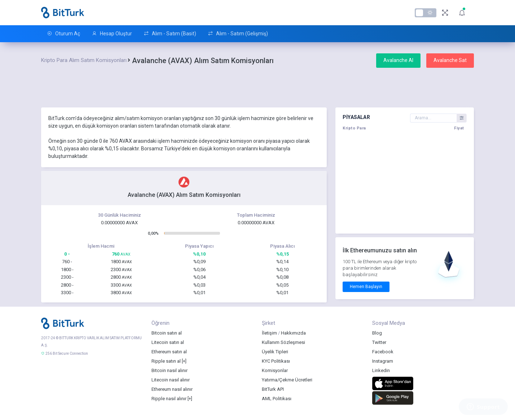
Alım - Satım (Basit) (170, 34)
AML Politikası (277, 399)
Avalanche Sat (450, 60)
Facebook (383, 352)
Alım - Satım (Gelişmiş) (238, 34)
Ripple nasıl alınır (169, 399)
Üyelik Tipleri (275, 352)
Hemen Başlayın (366, 287)
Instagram (383, 361)
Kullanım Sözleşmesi (283, 342)
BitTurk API (273, 389)
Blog (377, 333)
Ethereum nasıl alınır (172, 389)
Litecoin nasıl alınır (171, 380)
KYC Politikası (276, 361)
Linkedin (381, 370)
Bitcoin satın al (167, 333)
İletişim (269, 333)
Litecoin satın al (168, 342)
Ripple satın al (166, 361)
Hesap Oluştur (112, 34)
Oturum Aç (63, 34)
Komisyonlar (275, 370)
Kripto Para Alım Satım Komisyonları (84, 60)
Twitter (379, 342)
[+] (184, 361)
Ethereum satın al (169, 352)
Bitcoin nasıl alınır (170, 370)
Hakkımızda (293, 333)
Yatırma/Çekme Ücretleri (287, 380)
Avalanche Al (398, 60)
